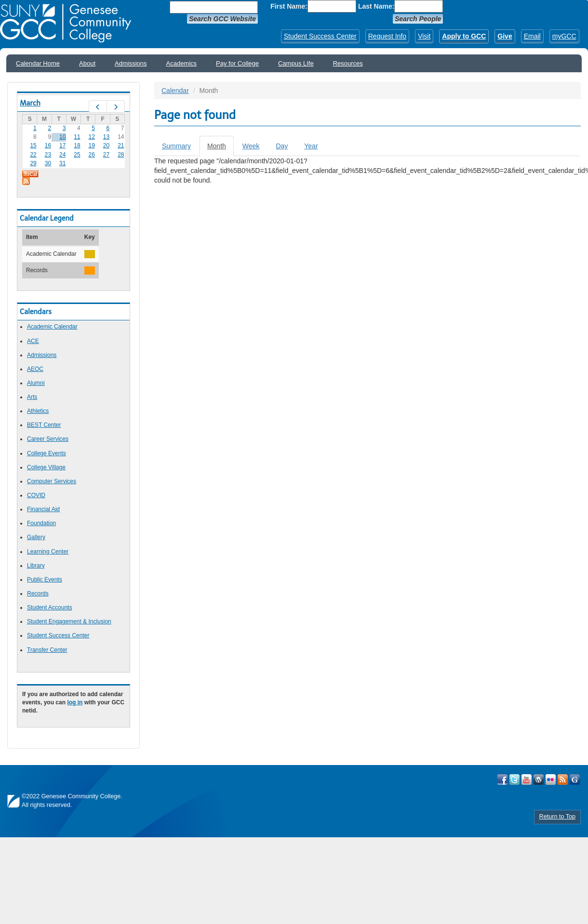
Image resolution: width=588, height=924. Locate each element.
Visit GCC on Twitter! (514, 779)
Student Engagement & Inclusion (69, 621)
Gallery (36, 537)
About (87, 63)
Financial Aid (43, 509)
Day (282, 146)
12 (92, 137)
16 (48, 145)
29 (33, 163)
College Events (47, 453)
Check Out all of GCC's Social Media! (575, 779)
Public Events (45, 580)
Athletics (38, 411)
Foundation (41, 523)
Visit (424, 36)
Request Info (387, 36)
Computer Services (52, 481)
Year (311, 146)
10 (62, 137)
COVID (36, 495)
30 (48, 163)
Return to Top (557, 817)
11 (77, 137)
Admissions (131, 63)
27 (106, 155)
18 (77, 145)
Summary (176, 146)
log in (75, 702)
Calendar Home (38, 63)
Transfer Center (47, 650)
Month (220, 149)
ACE (33, 341)
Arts (32, 397)
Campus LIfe (296, 63)
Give (505, 36)
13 (106, 137)
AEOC (35, 369)
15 (33, 145)
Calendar (175, 91)
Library (36, 566)
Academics (182, 63)
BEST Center (44, 425)
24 (62, 155)
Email (532, 36)
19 (92, 145)
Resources (348, 63)
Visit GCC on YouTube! (527, 779)
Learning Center (48, 552)
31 (62, 163)
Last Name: (376, 6)
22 (33, 155)
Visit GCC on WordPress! (539, 779)
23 (48, 155)
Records (38, 594)
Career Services (48, 439)
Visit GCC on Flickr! (551, 779)
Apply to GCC (464, 36)
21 (121, 145)
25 (77, 155)
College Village (46, 467)
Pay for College (237, 63)
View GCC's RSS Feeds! (563, 779)
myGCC (564, 36)
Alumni (36, 383)
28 (121, 155)
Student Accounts (49, 607)
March (30, 103)
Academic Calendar (52, 327)
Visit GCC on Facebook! (502, 779)
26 (92, 155)
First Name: (289, 6)
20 (106, 145)
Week (251, 146)
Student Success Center (320, 36)
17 (62, 145)
